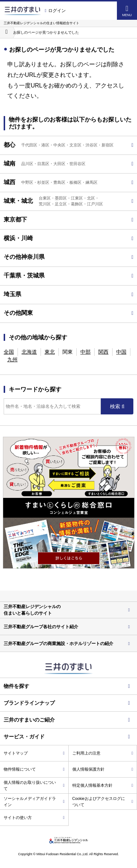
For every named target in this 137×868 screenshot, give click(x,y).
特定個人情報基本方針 (103, 785)
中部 (85, 352)
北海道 (29, 352)
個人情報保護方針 (103, 769)
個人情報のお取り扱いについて (34, 785)
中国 (121, 352)
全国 (9, 352)
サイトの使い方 (34, 817)
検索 (116, 406)
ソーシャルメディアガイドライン (34, 802)
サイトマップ (34, 753)
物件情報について (34, 769)
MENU (127, 11)
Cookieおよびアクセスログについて (103, 802)
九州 (12, 360)
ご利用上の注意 (103, 753)
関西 (103, 352)
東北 (50, 352)
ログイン (55, 11)
